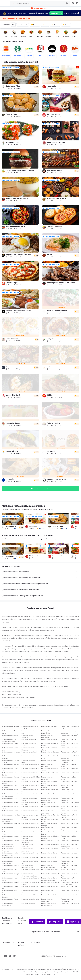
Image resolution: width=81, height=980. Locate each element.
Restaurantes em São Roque (68, 837)
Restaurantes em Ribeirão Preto (50, 757)
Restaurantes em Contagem (47, 765)
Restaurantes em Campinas (7, 757)
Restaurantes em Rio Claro (70, 849)
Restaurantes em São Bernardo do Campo (9, 740)
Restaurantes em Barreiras (11, 815)
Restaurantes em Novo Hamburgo (49, 787)
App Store (37, 922)
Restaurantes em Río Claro (70, 832)
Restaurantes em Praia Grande (29, 799)
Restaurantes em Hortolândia (7, 820)
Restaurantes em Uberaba (30, 773)
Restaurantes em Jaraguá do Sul (50, 820)
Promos (35, 25)
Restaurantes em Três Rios (50, 840)
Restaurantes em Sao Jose (70, 895)
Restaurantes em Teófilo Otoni (30, 862)
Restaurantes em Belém (49, 739)
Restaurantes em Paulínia (30, 828)
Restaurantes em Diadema (70, 802)
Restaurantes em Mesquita (11, 823)
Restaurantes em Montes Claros (10, 808)
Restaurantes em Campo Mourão (30, 816)
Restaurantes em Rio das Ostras (10, 837)
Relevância (23, 25)
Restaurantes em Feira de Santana (50, 816)
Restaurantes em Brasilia (30, 752)
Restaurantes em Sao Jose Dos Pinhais (30, 791)
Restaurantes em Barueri (30, 811)
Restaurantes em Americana (27, 850)
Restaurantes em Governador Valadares (29, 875)
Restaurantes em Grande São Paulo (50, 745)
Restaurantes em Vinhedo (50, 845)
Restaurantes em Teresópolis (27, 841)
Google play (55, 922)
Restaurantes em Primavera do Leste (28, 866)
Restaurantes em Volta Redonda (9, 787)
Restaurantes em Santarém (27, 837)
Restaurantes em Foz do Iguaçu (69, 816)
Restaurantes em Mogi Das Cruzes (31, 778)
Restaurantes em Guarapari (7, 896)
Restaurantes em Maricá (69, 819)
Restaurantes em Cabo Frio (29, 732)
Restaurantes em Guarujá (70, 886)
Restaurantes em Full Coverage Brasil (49, 904)
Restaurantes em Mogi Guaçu (9, 892)
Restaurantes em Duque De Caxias (30, 803)
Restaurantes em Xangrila (30, 899)
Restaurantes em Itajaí (69, 870)
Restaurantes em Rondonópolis (7, 862)
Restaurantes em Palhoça (50, 882)
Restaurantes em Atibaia (50, 849)
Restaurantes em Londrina (30, 769)
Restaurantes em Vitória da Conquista (69, 846)
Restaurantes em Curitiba (70, 748)
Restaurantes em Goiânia (30, 756)
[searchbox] (39, 3)
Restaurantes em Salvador (50, 752)
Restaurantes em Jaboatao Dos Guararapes (11, 795)
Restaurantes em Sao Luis (30, 794)
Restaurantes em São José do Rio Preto (11, 761)
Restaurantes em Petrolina (30, 870)
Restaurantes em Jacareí (10, 735)
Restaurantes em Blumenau (47, 778)
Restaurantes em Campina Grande (30, 787)
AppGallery (73, 922)
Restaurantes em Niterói (30, 739)
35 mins (55, 25)
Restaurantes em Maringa (10, 777)
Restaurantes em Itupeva (50, 870)
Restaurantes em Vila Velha (68, 765)
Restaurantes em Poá (49, 857)
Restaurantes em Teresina (70, 773)
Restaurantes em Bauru (69, 781)
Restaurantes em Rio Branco (48, 833)
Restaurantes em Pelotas (30, 886)
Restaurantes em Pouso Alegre (69, 866)
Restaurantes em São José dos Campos (70, 757)
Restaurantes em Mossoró (10, 865)
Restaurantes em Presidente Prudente (48, 866)
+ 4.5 (45, 25)
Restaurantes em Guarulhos (27, 736)
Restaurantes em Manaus (30, 764)
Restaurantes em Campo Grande (10, 774)
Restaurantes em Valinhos (70, 840)
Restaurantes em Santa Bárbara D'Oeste (10, 854)
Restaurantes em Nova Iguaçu (9, 732)
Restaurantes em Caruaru (70, 794)
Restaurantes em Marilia (10, 790)
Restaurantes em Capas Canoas (30, 892)
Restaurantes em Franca (30, 853)
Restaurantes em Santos (10, 744)
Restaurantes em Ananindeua (47, 812)
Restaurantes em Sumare (10, 840)
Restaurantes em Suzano (70, 857)
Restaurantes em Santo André (29, 745)
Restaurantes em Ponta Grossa (10, 871)
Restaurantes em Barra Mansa (69, 812)
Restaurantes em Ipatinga (10, 874)
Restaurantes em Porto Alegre (49, 749)
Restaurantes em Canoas (30, 807)
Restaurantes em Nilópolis (30, 823)
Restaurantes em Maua (49, 794)
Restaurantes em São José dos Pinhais (30, 728)
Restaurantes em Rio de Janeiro (10, 749)
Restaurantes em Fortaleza (11, 752)
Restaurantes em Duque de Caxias (69, 732)
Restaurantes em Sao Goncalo (9, 782)
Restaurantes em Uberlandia (47, 736)
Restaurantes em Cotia (49, 861)
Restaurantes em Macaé (69, 853)
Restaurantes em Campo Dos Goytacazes (50, 799)
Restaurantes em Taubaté (10, 811)
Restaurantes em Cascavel (11, 857)
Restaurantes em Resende (30, 832)
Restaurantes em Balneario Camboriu (68, 791)
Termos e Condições (71, 13)
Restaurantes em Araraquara (47, 900)
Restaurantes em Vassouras (27, 846)
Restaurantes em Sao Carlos (68, 778)
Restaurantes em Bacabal (50, 874)
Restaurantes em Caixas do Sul (50, 770)
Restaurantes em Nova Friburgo (49, 825)
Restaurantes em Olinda (10, 802)
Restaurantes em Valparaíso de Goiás (8, 846)
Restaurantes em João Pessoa (29, 761)
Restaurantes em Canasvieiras (47, 892)
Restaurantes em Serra (49, 853)
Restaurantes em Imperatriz (67, 862)
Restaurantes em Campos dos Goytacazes (70, 883)
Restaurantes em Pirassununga (7, 904)
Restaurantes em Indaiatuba (67, 799)
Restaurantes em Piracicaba (67, 787)
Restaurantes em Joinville (30, 781)
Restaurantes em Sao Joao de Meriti (70, 728)
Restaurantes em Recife (69, 752)
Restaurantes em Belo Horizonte (29, 749)
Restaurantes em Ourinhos (70, 823)
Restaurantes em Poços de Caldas (31, 883)
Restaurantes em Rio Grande (68, 879)
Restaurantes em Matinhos (31, 895)
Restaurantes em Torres (10, 899)
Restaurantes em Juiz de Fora (10, 770)
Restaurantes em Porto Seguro (69, 829)
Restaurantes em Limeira (50, 790)
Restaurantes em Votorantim (7, 850)
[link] (20, 77)
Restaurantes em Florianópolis (47, 732)
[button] (41, 8)
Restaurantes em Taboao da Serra (50, 728)
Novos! (66, 25)
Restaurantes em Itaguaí (30, 819)
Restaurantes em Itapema (30, 878)
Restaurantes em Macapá (10, 882)
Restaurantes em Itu (28, 903)
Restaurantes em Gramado (70, 891)
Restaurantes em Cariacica (50, 886)
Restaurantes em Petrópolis (47, 829)
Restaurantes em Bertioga (70, 903)
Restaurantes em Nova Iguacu (49, 782)
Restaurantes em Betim (10, 798)
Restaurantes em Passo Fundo (69, 875)
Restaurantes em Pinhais (50, 895)
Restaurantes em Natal (49, 760)
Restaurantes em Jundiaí (69, 735)
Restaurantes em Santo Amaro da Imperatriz (49, 879)
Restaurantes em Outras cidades (69, 745)
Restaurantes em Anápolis (50, 807)
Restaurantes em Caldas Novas (69, 808)
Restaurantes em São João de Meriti (50, 837)
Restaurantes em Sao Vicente (49, 803)
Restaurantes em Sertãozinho (67, 900)
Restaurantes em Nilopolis (11, 727)
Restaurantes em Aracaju (10, 764)
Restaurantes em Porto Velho (9, 833)
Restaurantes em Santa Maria (10, 888)
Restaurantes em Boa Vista (68, 740)
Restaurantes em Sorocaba (67, 761)
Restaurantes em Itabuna (30, 857)
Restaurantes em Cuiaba (50, 773)
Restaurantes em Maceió (70, 769)
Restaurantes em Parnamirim (7, 829)
